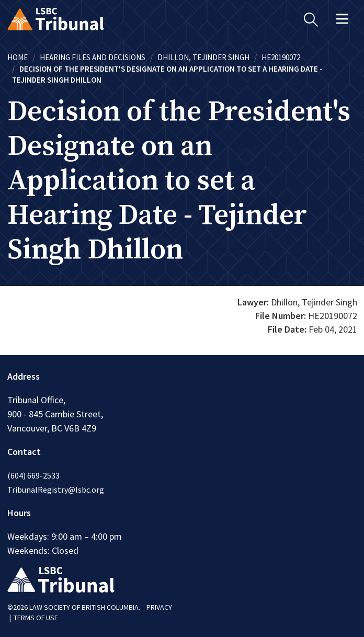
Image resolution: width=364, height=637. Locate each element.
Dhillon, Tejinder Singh (203, 57)
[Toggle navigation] (343, 19)
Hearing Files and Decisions (93, 57)
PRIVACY (159, 607)
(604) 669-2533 (33, 475)
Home (18, 57)
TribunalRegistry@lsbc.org (56, 490)
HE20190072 (281, 57)
